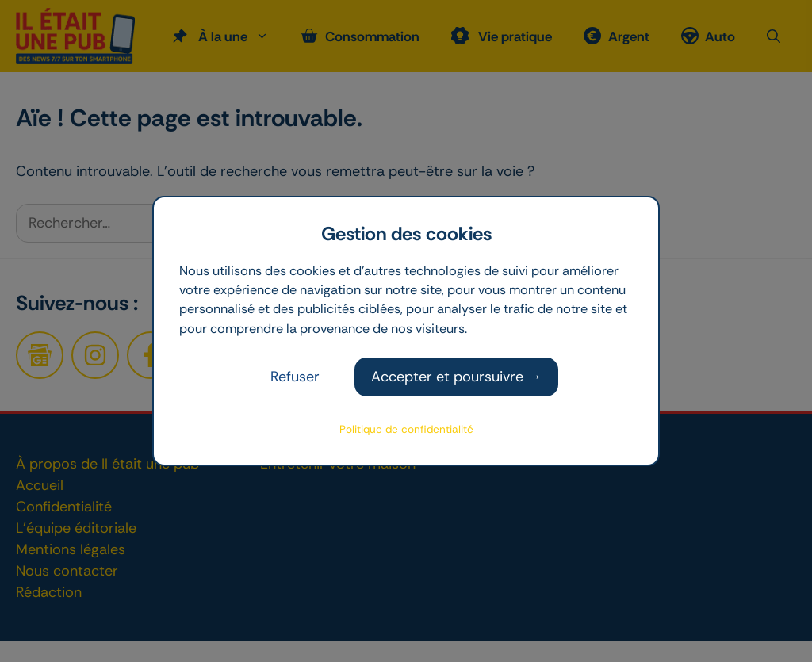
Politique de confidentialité (406, 429)
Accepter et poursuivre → (456, 377)
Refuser (295, 377)
